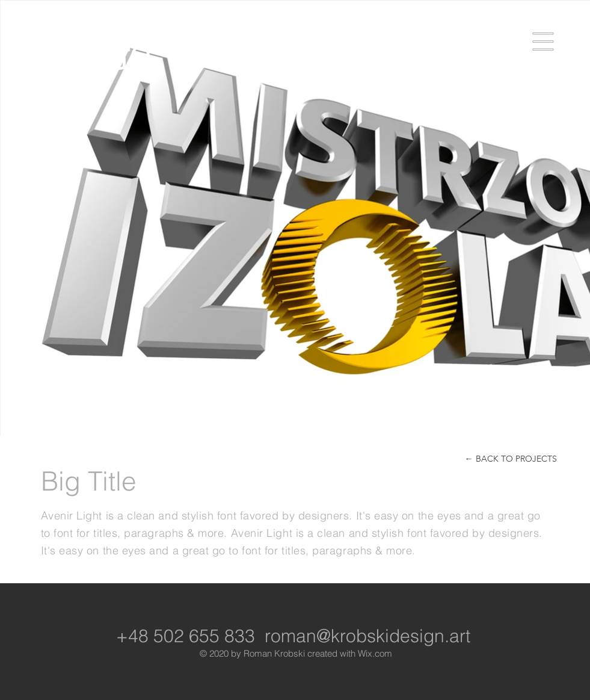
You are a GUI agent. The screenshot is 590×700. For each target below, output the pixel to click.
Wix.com (375, 653)
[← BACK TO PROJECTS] (511, 459)
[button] (543, 42)
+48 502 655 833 (186, 636)
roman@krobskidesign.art (367, 636)
